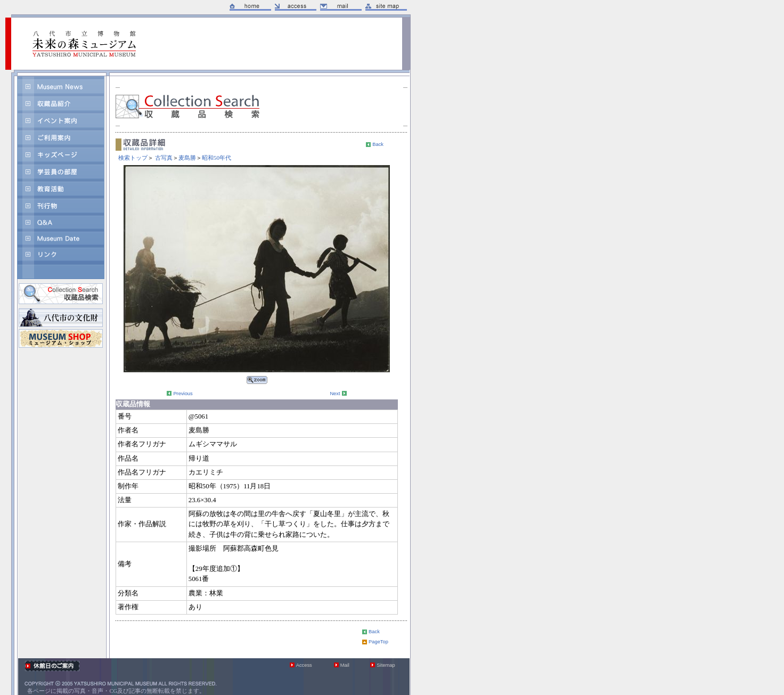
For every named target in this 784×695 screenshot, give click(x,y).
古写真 (164, 158)
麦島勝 (187, 158)
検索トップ (133, 158)
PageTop (378, 642)
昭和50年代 (217, 158)
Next (335, 394)
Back (378, 144)
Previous (183, 394)
